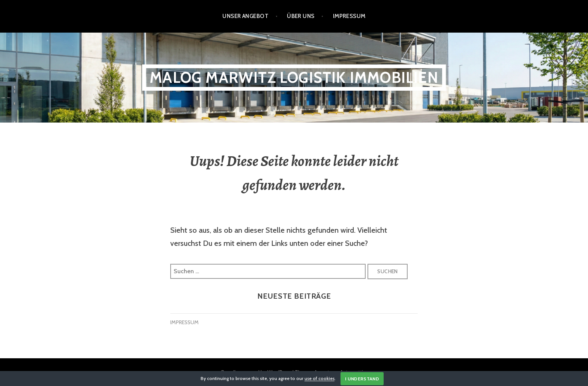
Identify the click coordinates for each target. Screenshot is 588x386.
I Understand (362, 379)
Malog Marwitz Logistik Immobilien (294, 77)
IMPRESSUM (184, 322)
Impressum (349, 16)
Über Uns (301, 16)
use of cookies (319, 379)
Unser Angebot (245, 16)
